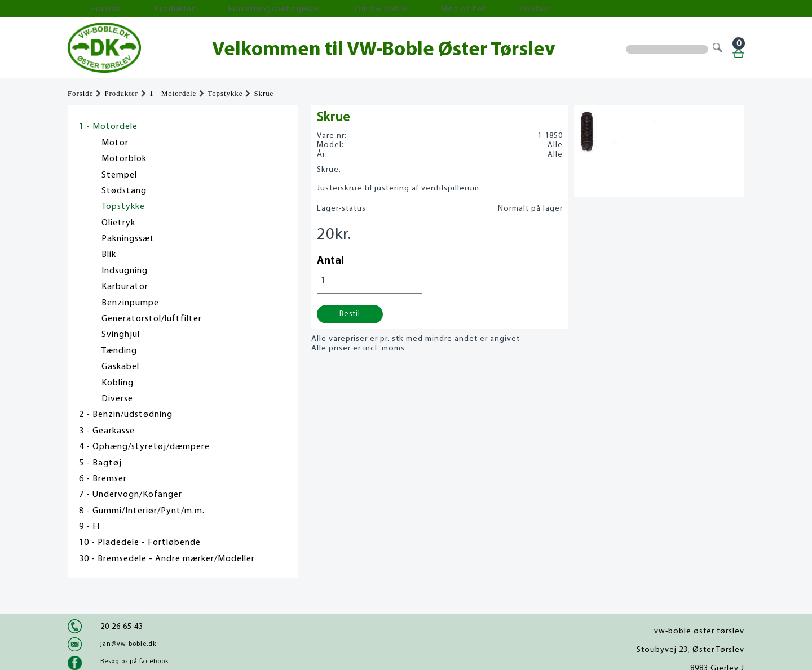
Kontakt (414, 9)
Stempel (119, 175)
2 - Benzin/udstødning (126, 415)
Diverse (117, 399)
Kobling (118, 383)
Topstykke (225, 94)
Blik (109, 255)
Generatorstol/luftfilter (152, 319)
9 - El (89, 527)
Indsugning (125, 271)
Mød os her (361, 9)
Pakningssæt (128, 239)
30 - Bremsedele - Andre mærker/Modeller (167, 559)
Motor (115, 143)
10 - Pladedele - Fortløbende (140, 543)
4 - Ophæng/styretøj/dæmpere (144, 447)
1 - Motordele (173, 94)
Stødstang (124, 191)
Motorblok (124, 159)
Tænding (119, 351)
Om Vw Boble (299, 9)
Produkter (140, 9)
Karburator (125, 287)
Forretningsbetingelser (217, 9)
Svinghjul (121, 335)
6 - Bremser (103, 479)
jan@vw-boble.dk (128, 644)
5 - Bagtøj (100, 463)
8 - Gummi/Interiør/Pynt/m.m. (142, 511)
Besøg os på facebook (134, 662)
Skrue (264, 94)
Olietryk (118, 223)
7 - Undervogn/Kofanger (131, 495)
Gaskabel (120, 367)
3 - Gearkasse (107, 431)
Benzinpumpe (130, 303)
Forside (90, 9)
